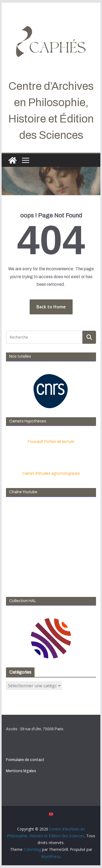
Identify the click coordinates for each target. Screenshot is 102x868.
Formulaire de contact (25, 760)
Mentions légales (21, 771)
